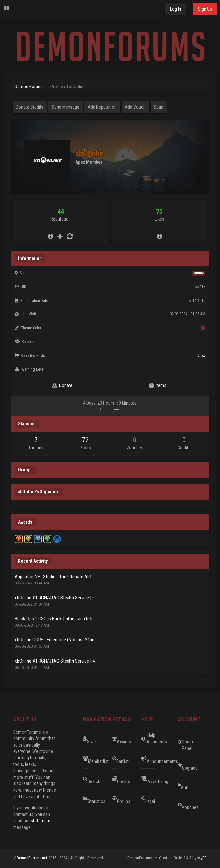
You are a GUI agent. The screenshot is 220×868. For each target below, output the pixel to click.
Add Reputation (102, 107)
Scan (159, 107)
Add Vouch (135, 107)
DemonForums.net (33, 858)
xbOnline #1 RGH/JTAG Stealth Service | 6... (56, 598)
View (201, 356)
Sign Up (205, 9)
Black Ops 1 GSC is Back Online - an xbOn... (56, 619)
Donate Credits (30, 107)
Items (158, 385)
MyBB (202, 858)
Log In (176, 9)
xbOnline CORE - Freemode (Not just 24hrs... (57, 640)
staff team (41, 821)
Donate (62, 385)
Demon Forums (29, 87)
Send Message (66, 107)
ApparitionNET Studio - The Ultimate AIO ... (55, 577)
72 (85, 440)
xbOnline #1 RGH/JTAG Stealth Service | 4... (56, 661)
